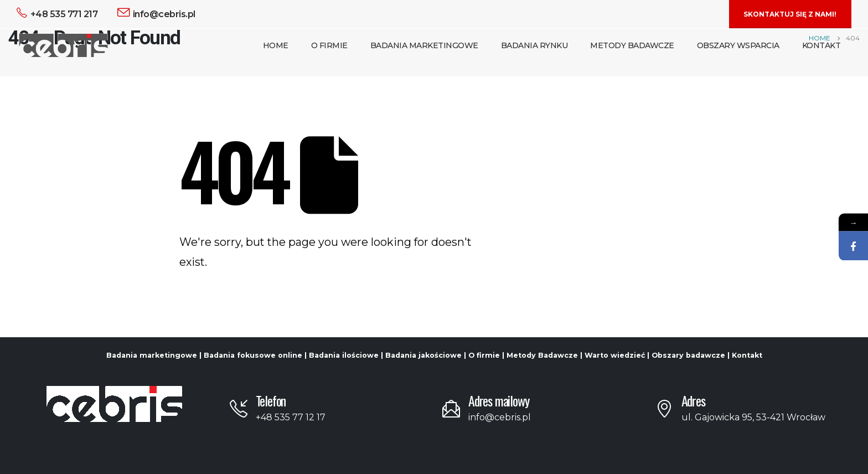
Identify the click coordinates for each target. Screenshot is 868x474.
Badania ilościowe (344, 355)
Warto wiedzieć (615, 355)
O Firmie (329, 45)
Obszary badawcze (688, 355)
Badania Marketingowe (424, 45)
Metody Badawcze (632, 45)
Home (276, 45)
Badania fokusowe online (253, 355)
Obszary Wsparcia (738, 45)
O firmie (484, 355)
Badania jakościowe (423, 355)
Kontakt (821, 45)
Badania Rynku (534, 45)
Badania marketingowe (152, 355)
